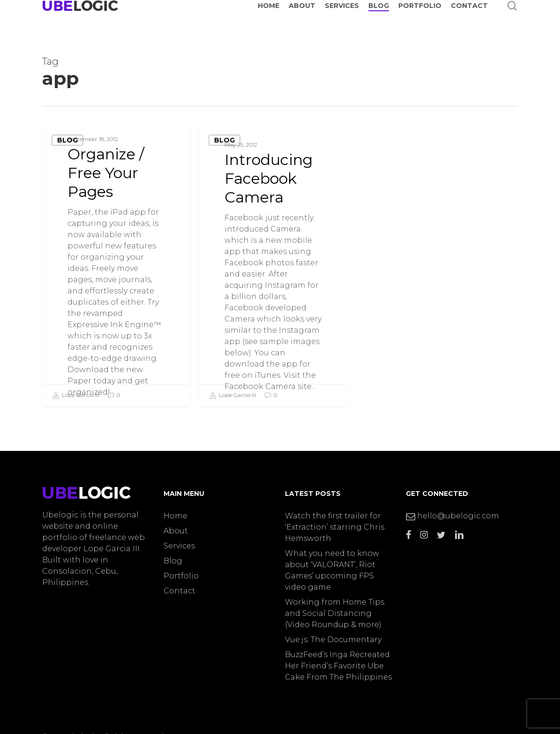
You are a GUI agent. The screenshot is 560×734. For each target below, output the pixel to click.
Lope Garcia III (76, 396)
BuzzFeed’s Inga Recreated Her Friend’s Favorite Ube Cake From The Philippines (338, 666)
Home (175, 516)
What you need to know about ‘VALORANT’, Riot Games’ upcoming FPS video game (332, 570)
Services (179, 546)
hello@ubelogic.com (452, 516)
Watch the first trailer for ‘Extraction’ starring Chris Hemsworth (335, 527)
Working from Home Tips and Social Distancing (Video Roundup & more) (335, 613)
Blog (67, 140)
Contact (179, 591)
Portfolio (181, 576)
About (176, 531)
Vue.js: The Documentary (333, 640)
